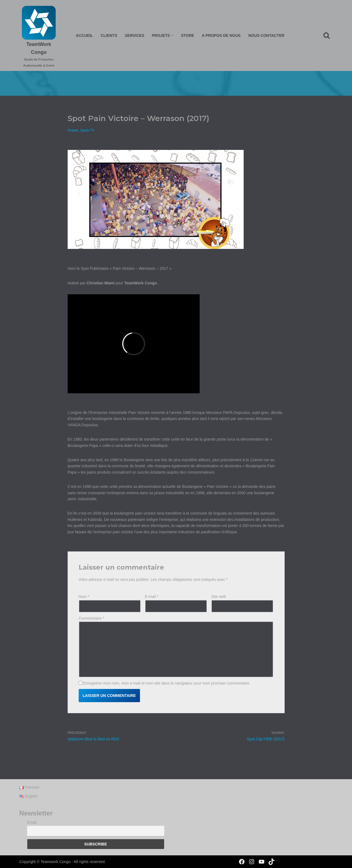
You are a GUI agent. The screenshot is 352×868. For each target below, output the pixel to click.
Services (135, 35)
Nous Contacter (266, 35)
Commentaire (91, 618)
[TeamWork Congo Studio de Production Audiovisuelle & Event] (39, 37)
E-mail (152, 597)
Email (32, 822)
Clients (109, 35)
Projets (73, 130)
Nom (84, 597)
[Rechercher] (327, 35)
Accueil (84, 35)
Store (188, 35)
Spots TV (87, 130)
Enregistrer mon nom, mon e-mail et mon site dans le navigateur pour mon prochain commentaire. (167, 683)
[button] (172, 35)
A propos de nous (221, 35)
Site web (219, 597)
